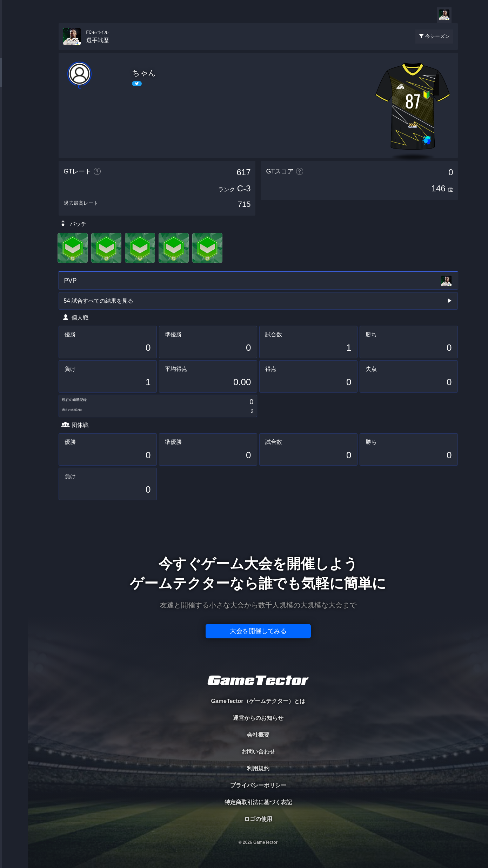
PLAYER (14, 78)
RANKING (14, 136)
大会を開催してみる (258, 631)
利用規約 (258, 768)
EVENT (14, 165)
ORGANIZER (14, 107)
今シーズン (437, 36)
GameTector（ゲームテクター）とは (258, 701)
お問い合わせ (258, 752)
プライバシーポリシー (258, 785)
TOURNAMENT (14, 50)
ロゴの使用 (258, 819)
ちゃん (144, 73)
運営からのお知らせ (258, 718)
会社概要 (258, 735)
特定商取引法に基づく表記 (258, 802)
